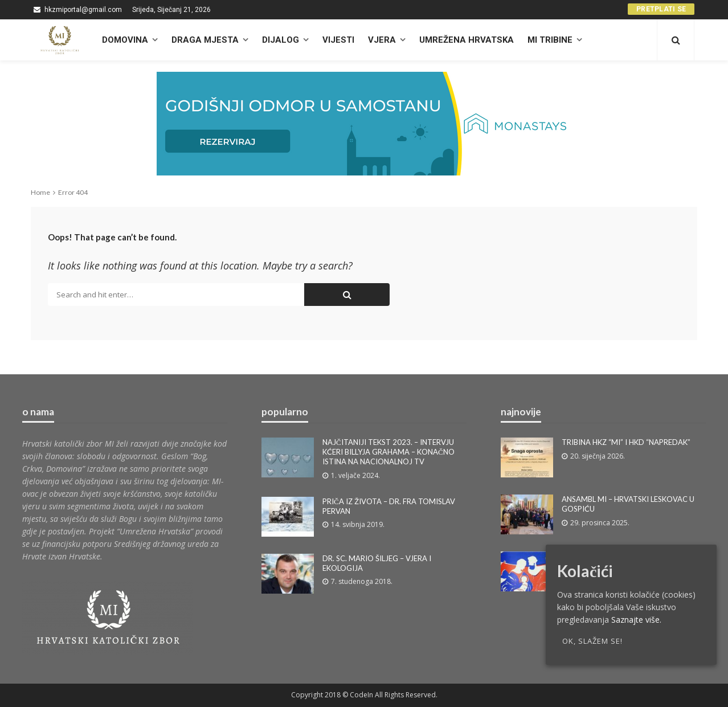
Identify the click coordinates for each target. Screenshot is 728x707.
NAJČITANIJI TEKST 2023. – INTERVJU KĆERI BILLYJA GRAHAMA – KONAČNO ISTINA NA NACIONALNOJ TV (388, 452)
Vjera (382, 40)
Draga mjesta (205, 40)
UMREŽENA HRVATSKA (467, 40)
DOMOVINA (125, 40)
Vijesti (338, 40)
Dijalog (281, 40)
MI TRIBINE (550, 40)
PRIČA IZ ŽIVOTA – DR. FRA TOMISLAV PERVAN (389, 506)
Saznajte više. (636, 620)
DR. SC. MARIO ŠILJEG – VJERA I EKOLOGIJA (377, 563)
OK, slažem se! (592, 641)
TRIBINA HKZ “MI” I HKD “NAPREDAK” (626, 442)
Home (40, 192)
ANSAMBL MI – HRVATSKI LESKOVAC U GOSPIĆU (628, 504)
